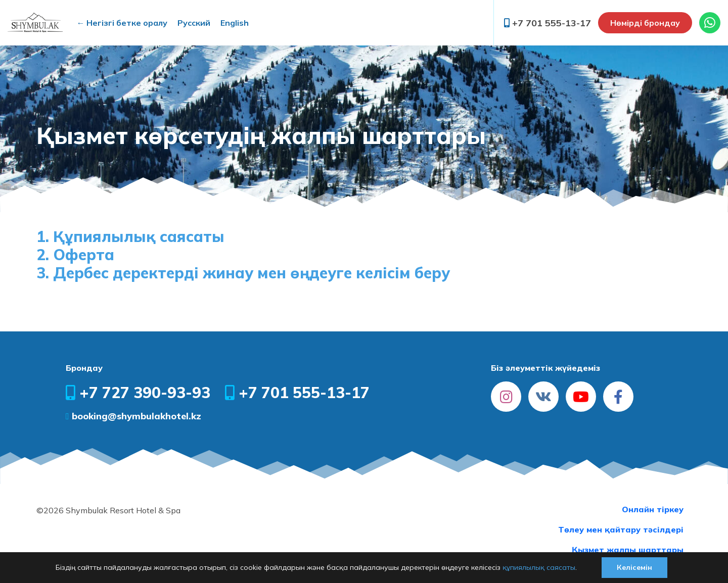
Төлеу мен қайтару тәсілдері (621, 529)
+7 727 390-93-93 (138, 393)
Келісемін (634, 567)
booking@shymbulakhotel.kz (133, 416)
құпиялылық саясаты (539, 567)
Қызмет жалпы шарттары (628, 550)
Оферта (84, 255)
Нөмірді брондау (645, 23)
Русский (194, 23)
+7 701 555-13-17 (548, 23)
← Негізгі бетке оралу (122, 23)
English (235, 23)
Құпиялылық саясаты (139, 236)
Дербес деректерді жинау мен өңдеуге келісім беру (252, 273)
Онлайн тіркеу (653, 509)
